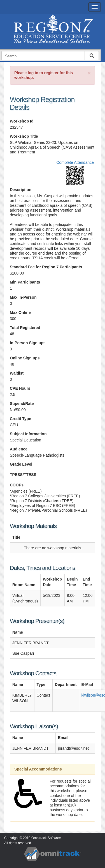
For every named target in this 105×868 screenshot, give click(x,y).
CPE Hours (20, 388)
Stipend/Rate (22, 404)
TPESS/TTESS (23, 475)
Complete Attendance (75, 162)
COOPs (17, 485)
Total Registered (25, 328)
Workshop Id (22, 121)
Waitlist (17, 373)
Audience (19, 449)
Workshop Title (24, 136)
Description (21, 190)
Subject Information (28, 434)
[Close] (89, 73)
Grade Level (21, 464)
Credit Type (20, 419)
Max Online (20, 312)
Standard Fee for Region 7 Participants (46, 267)
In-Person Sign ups (28, 343)
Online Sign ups (25, 358)
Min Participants (25, 282)
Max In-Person (23, 297)
